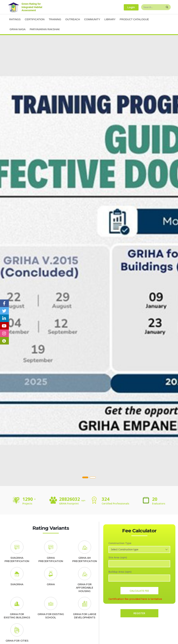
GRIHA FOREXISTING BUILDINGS (17, 616)
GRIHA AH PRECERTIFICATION (85, 560)
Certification (35, 19)
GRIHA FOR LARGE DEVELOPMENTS (85, 616)
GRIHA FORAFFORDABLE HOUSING (85, 588)
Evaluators (159, 503)
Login (131, 7)
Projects (29, 503)
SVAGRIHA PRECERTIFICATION (17, 560)
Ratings (15, 19)
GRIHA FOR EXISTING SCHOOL (51, 616)
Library (110, 19)
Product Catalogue (134, 19)
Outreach (73, 19)
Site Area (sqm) (118, 557)
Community (92, 19)
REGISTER (139, 613)
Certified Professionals (115, 503)
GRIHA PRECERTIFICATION (51, 560)
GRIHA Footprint (69, 503)
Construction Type (120, 543)
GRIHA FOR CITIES (17, 641)
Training (55, 19)
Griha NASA (18, 29)
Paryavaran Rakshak (45, 29)
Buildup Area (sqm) (120, 572)
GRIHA (51, 584)
